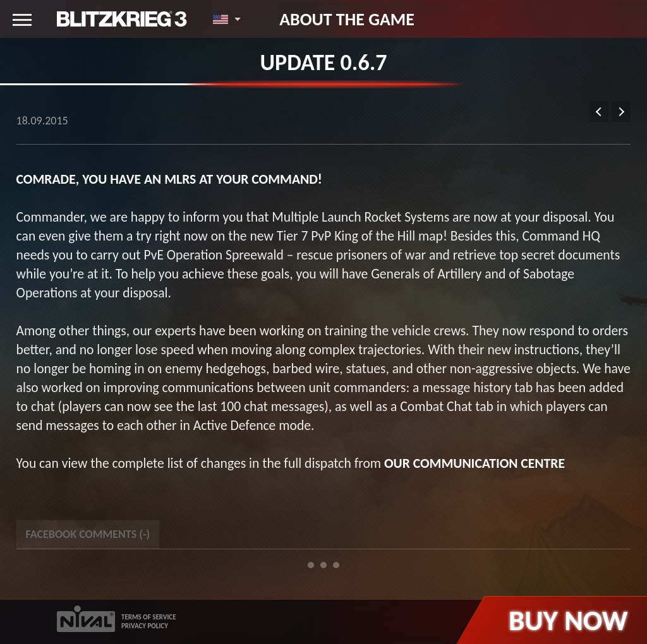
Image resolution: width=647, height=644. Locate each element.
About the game (347, 19)
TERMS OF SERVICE (149, 617)
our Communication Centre (475, 463)
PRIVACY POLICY (145, 626)
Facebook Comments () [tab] (88, 534)
